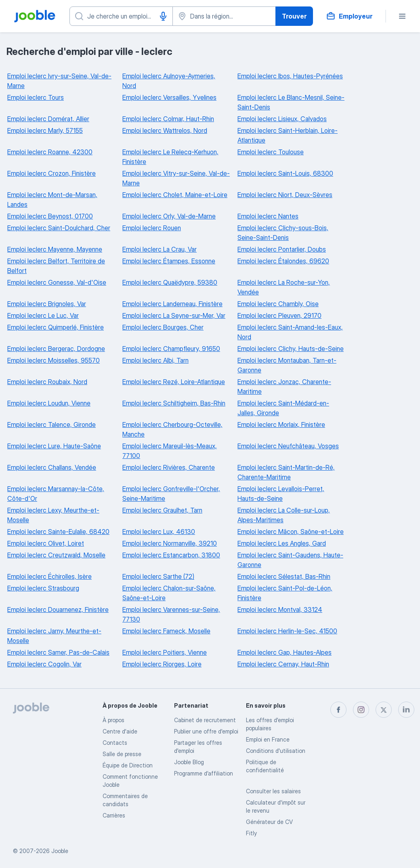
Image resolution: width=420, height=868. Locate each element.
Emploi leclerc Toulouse (271, 152)
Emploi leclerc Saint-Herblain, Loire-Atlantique (288, 135)
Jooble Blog (189, 762)
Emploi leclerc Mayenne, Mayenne (55, 249)
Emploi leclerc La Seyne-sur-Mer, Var (174, 315)
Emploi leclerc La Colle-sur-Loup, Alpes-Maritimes (284, 515)
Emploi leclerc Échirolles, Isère (49, 576)
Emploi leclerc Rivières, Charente (169, 467)
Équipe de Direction (128, 765)
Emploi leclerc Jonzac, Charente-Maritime (284, 387)
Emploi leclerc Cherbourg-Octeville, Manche (172, 429)
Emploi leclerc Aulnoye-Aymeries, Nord (169, 81)
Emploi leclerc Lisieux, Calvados (282, 119)
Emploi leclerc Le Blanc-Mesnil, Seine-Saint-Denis (291, 102)
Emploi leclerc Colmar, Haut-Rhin (168, 119)
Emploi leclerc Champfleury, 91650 (171, 349)
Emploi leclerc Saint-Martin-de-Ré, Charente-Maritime (286, 472)
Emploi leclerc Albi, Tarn (155, 360)
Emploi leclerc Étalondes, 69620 (283, 261)
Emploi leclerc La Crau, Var (160, 249)
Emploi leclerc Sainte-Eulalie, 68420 (58, 532)
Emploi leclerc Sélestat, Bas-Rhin (284, 576)
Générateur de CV (269, 822)
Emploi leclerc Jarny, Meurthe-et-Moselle (54, 636)
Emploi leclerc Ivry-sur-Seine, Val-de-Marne (59, 81)
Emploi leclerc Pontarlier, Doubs (282, 249)
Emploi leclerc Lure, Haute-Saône (54, 446)
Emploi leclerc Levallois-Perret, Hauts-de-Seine (281, 494)
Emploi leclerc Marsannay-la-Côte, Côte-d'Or (56, 494)
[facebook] (338, 710)
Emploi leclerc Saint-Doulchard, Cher (59, 228)
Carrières (114, 815)
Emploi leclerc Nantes (268, 216)
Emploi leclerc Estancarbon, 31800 (171, 555)
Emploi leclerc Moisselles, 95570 (54, 360)
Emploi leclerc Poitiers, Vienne (165, 652)
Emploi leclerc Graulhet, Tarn (162, 510)
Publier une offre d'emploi (206, 731)
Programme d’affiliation (204, 773)
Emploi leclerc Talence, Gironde (51, 425)
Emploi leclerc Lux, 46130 (159, 532)
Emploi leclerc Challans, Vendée (52, 467)
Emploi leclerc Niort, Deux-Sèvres (285, 195)
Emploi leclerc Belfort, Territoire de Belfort (56, 266)
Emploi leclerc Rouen (152, 228)
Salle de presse (122, 754)
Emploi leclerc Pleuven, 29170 (279, 315)
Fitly (251, 833)
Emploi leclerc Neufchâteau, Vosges (288, 446)
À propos (113, 720)
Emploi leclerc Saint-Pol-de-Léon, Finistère (285, 593)
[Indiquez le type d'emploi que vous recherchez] (121, 16)
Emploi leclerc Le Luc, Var (43, 315)
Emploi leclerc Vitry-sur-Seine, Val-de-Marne (176, 178)
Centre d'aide (120, 731)
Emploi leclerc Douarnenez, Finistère (58, 609)
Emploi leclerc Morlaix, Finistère (281, 425)
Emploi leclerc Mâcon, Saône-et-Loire (291, 532)
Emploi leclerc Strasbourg (43, 588)
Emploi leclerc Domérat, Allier (48, 119)
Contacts (115, 743)
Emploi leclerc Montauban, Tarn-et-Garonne (287, 365)
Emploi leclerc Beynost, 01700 (50, 216)
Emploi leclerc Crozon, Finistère (51, 173)
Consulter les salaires (273, 791)
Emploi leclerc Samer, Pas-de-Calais (58, 652)
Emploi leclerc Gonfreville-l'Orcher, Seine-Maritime (171, 494)
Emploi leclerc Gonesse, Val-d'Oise (57, 282)
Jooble (60, 851)
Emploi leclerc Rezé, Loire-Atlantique (174, 382)
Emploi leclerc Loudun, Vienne (49, 403)
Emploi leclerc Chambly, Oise (278, 304)
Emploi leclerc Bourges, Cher (163, 327)
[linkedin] (406, 710)
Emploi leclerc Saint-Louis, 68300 (285, 173)
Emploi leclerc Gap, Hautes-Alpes (285, 652)
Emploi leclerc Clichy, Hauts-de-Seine (291, 349)
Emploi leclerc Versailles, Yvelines (169, 97)
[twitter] (384, 710)
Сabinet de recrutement (205, 720)
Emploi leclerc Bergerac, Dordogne (56, 349)
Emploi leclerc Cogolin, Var (44, 664)
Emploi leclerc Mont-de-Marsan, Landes (52, 200)
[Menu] (402, 16)
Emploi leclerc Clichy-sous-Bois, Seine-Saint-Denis (283, 233)
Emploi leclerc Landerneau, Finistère (172, 304)
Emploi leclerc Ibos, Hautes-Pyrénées (290, 76)
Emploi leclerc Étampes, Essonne (169, 261)
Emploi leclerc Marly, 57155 (45, 130)
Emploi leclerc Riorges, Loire (162, 664)
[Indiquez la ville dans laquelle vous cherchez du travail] (224, 16)
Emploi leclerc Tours (36, 97)
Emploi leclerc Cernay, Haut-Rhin (283, 664)
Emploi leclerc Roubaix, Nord (47, 382)
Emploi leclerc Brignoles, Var (47, 304)
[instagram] (361, 710)
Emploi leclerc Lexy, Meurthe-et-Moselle (53, 515)
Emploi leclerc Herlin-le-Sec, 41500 (287, 631)
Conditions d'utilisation (276, 751)
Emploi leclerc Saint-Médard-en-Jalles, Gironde (283, 408)
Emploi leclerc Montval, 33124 (280, 609)
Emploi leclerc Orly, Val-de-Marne (169, 216)
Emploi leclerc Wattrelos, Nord (165, 130)
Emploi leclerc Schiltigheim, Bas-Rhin (174, 403)
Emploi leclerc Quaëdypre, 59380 (170, 282)
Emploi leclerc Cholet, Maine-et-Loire (175, 195)
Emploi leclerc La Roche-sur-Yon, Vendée (284, 287)
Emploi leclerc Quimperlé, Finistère (56, 327)
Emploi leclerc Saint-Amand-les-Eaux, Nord (290, 332)
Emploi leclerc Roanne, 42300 (50, 152)
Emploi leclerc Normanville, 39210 (170, 543)
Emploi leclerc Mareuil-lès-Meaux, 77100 (170, 451)
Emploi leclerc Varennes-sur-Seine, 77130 (171, 614)
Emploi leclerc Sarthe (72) (158, 576)
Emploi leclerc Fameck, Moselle (166, 631)
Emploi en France (268, 739)
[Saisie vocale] (163, 16)
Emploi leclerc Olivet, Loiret (46, 543)
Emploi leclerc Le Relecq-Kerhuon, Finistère (170, 157)
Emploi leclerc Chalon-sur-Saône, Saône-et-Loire (169, 593)
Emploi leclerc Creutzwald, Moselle (56, 555)
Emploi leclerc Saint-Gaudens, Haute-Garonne (290, 560)
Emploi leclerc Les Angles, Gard (282, 543)
